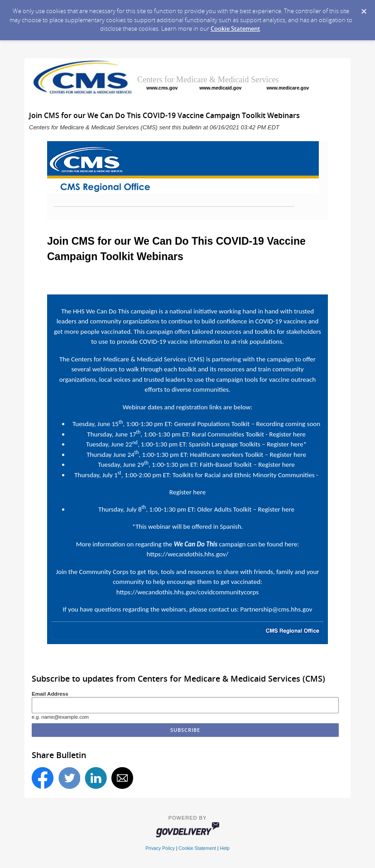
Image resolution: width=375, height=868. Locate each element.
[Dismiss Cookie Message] (364, 9)
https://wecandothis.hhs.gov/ (188, 554)
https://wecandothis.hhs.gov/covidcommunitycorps (187, 592)
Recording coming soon (288, 424)
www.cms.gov (162, 88)
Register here (287, 434)
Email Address (50, 694)
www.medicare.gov (288, 88)
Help (224, 848)
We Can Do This (108, 311)
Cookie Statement (235, 28)
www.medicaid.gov (220, 88)
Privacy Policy (160, 848)
